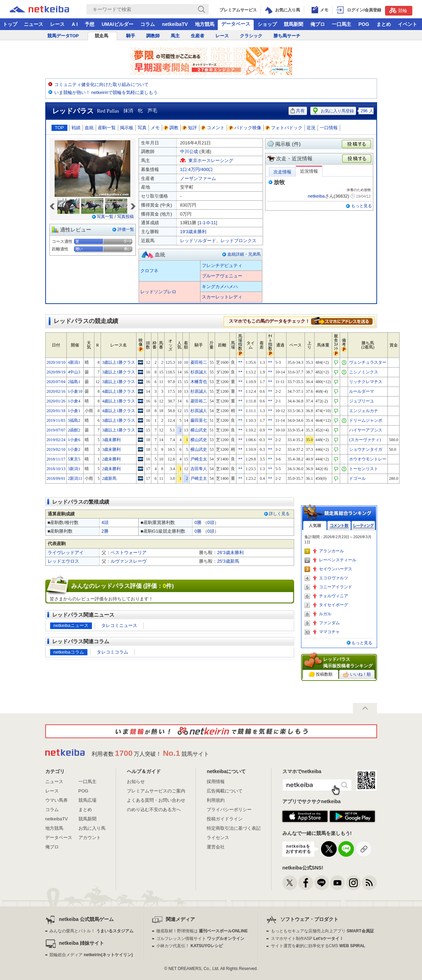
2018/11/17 (56, 459)
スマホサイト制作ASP (307, 939)
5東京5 (74, 459)
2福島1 (74, 382)
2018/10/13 (56, 469)
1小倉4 (74, 401)
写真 (142, 128)
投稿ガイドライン (225, 819)
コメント (213, 128)
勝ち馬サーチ (287, 36)
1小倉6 (74, 440)
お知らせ (136, 782)
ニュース (34, 24)
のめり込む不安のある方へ (154, 810)
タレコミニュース (119, 625)
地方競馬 (205, 24)
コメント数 (339, 526)
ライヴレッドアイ (66, 553)
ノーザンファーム (198, 178)
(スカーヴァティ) (365, 440)
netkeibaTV (175, 24)
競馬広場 (87, 800)
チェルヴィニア (334, 596)
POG (364, 24)
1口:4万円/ (196, 169)
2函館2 (74, 430)
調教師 (153, 36)
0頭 (211, 522)
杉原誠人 (199, 372)
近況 (311, 128)
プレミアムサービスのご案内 (156, 791)
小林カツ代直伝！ (190, 946)
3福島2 (74, 420)
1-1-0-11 (208, 223)
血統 (89, 128)
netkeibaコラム (69, 652)
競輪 (398, 10)
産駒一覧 (107, 128)
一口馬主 (341, 24)
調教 (171, 128)
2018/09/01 (56, 478)
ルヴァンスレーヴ (129, 561)
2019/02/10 (56, 449)
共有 (298, 111)
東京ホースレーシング (211, 160)
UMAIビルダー (118, 24)
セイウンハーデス (336, 569)
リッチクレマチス (366, 382)
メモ (155, 128)
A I (75, 24)
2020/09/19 (56, 372)
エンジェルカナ (364, 411)
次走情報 (282, 172)
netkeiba (316, 196)
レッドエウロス (63, 561)
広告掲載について (225, 791)
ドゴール (357, 478)
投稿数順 (320, 675)
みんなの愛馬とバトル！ (91, 931)
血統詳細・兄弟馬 (244, 254)
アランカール (331, 551)
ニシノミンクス (364, 372)
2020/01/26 (56, 401)
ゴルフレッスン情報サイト (200, 939)
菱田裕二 (199, 362)
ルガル (325, 614)
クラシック (251, 36)
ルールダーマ (362, 391)
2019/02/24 (56, 440)
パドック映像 (245, 128)
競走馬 (101, 36)
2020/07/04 (56, 382)
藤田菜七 (199, 420)
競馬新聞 (293, 24)
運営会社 (216, 847)
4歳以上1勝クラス (119, 391)
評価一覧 (126, 229)
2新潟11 (75, 478)
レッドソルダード (198, 241)
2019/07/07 (56, 430)
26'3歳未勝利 (230, 553)
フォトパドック (284, 128)
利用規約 (216, 800)
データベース (236, 24)
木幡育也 (199, 382)
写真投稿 (125, 217)
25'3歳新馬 (228, 561)
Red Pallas (108, 111)
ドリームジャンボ (366, 420)
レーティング (363, 526)
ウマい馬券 (57, 800)
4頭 (105, 522)
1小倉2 (74, 449)
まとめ (384, 24)
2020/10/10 (56, 362)
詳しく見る (279, 514)
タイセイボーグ (334, 605)
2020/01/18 (56, 411)
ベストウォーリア (129, 553)
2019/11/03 (56, 420)
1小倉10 (75, 391)
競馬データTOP (63, 36)
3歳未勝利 (111, 440)
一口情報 (329, 128)
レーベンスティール (338, 560)
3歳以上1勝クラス (119, 362)
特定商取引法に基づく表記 (234, 828)
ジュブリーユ (362, 401)
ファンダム (329, 623)
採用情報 (216, 782)
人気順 (315, 526)
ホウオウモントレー (368, 459)
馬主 (175, 36)
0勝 (198, 522)
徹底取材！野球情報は (202, 931)
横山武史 (199, 430)
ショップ (267, 24)
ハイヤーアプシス (366, 430)
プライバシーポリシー (229, 810)
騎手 (131, 36)
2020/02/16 (56, 391)
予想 (90, 24)
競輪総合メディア (91, 955)
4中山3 (74, 372)
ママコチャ (329, 632)
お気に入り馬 (92, 828)
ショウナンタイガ (366, 449)
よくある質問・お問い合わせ (156, 800)
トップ (10, 24)
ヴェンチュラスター (368, 362)
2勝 (105, 531)
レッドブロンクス (238, 241)
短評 (190, 128)
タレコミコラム (112, 652)
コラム (148, 24)
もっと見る (362, 206)
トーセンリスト (364, 469)
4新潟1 (74, 362)
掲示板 (127, 128)
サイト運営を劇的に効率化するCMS (318, 946)
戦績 (76, 128)
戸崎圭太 (199, 459)
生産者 (198, 36)
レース (57, 24)
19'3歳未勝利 (193, 232)
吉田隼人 (199, 469)
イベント (407, 24)
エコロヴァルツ (334, 578)
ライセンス (218, 838)
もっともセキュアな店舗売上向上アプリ (322, 931)
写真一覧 (105, 217)
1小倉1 (74, 411)
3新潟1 (74, 469)
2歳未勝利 (111, 459)
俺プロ (318, 24)
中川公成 (189, 151)
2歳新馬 (109, 478)
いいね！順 (357, 675)
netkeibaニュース (71, 625)
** (240, 362)
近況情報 (309, 171)
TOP (60, 128)
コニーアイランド (336, 587)
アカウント (90, 838)
